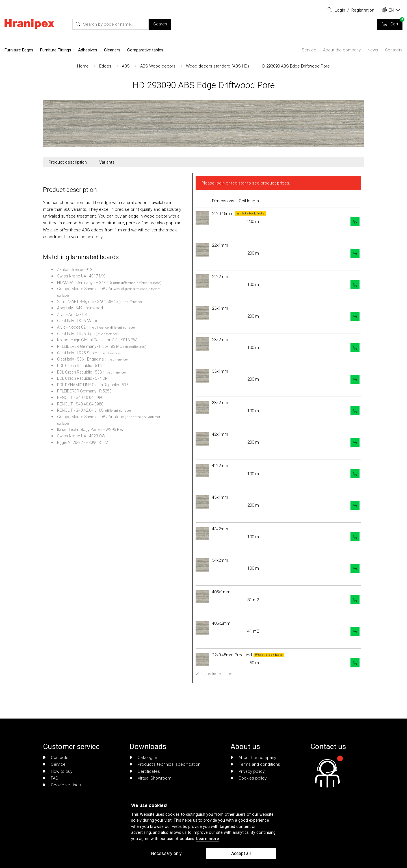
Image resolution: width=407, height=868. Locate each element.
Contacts (394, 50)
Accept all (241, 853)
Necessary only (166, 853)
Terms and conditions (255, 764)
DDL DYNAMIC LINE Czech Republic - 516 (93, 385)
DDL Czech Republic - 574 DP (82, 378)
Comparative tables (145, 50)
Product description (68, 162)
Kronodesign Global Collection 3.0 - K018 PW (97, 340)
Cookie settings (62, 785)
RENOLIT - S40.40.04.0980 (80, 398)
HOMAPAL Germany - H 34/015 (85, 283)
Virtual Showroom (151, 778)
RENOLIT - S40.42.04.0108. (81, 410)
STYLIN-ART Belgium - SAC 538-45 (87, 301)
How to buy (58, 771)
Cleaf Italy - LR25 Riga (76, 334)
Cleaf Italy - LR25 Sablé (77, 353)
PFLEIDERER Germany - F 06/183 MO (90, 346)
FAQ (51, 778)
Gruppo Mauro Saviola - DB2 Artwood (91, 289)
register (238, 183)
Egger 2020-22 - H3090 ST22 (83, 442)
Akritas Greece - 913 (75, 270)
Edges (105, 66)
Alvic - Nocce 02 (71, 327)
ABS (126, 66)
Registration (363, 10)
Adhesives (88, 50)
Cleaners (112, 50)
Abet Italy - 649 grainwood (80, 308)
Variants (107, 162)
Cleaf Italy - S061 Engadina (80, 359)
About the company (342, 50)
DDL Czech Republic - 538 (79, 372)
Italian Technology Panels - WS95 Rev (90, 429)
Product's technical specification (165, 764)
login (220, 183)
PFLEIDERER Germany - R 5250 (84, 391)
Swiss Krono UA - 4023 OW (81, 436)
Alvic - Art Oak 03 (72, 314)
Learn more (208, 839)
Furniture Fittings (56, 50)
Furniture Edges (19, 50)
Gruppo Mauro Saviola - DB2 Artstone (90, 417)
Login (340, 10)
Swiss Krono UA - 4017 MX (81, 276)
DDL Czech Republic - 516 (79, 366)
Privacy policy (248, 771)
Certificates (145, 771)
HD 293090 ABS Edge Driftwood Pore (295, 66)
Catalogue (143, 758)
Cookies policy (249, 778)
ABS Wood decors (158, 66)
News (373, 50)
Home (83, 66)
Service (309, 50)
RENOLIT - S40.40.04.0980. (81, 404)
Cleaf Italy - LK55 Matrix (77, 321)
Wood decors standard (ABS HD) (217, 66)
